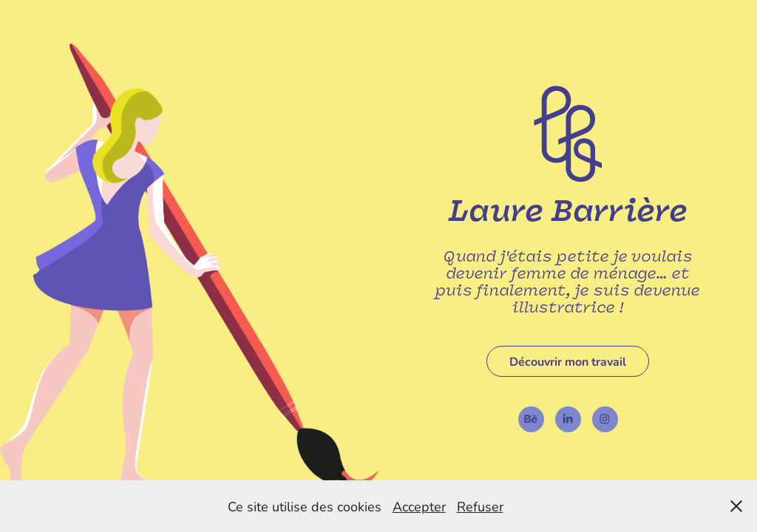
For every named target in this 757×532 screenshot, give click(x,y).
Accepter (419, 506)
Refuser (480, 506)
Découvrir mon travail (568, 361)
